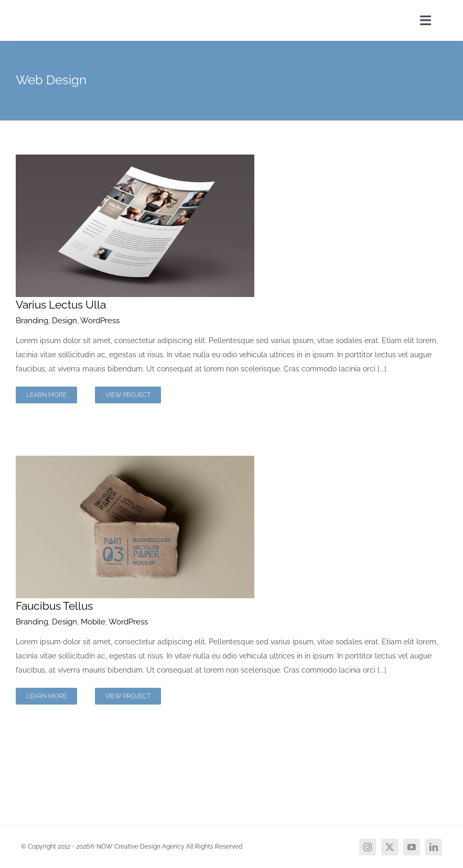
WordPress (100, 321)
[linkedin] (434, 847)
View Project (128, 395)
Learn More (46, 395)
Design (64, 321)
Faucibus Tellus (54, 606)
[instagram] (368, 847)
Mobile (93, 622)
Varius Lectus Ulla (61, 305)
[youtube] (412, 847)
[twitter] (390, 847)
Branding (32, 321)
